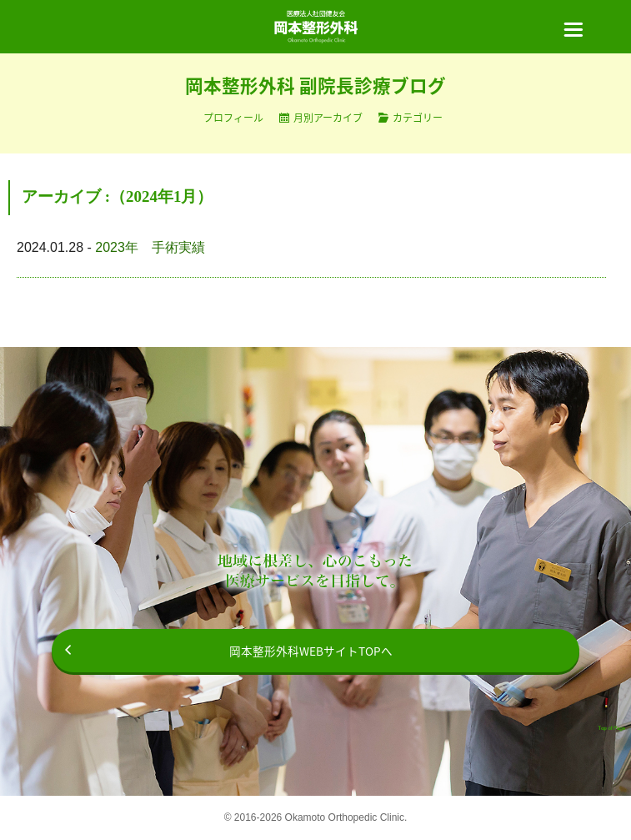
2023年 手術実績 (150, 247)
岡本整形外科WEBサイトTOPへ (311, 651)
